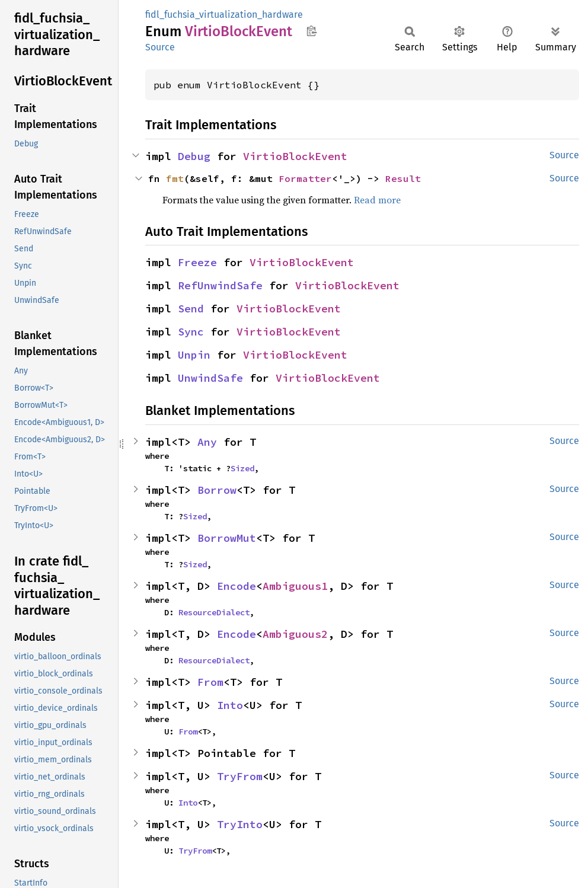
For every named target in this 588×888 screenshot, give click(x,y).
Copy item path (311, 31)
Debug (194, 156)
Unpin (194, 355)
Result (403, 178)
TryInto (240, 824)
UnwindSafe (210, 378)
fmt (175, 178)
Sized (242, 468)
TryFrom (240, 776)
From (210, 682)
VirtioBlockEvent (295, 156)
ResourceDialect (214, 612)
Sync (191, 332)
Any (207, 442)
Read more (377, 200)
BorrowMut (227, 538)
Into (230, 705)
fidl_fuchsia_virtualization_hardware (224, 15)
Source (160, 47)
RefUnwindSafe (220, 285)
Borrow (217, 490)
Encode (237, 586)
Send (191, 309)
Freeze (197, 262)
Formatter (305, 178)
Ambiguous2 (295, 634)
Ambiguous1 (295, 586)
